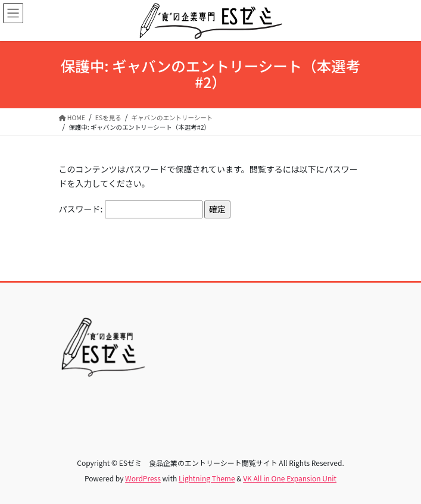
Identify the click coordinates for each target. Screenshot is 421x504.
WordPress (143, 478)
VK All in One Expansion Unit (290, 478)
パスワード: (131, 209)
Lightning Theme (207, 478)
